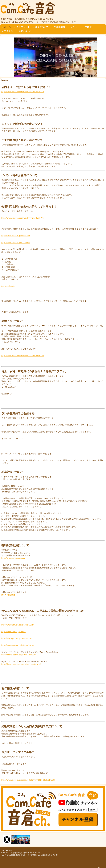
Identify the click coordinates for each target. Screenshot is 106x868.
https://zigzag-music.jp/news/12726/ (17, 638)
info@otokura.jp (8, 286)
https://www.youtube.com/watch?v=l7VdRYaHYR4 (23, 92)
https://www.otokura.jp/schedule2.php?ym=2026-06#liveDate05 (28, 780)
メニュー (75, 27)
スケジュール (23, 27)
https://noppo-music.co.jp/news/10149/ (18, 645)
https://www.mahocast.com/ (13, 558)
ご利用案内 (59, 27)
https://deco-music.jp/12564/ (13, 632)
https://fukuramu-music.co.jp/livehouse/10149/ (21, 664)
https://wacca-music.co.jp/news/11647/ (18, 625)
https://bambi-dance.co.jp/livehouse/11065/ (20, 655)
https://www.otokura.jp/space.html (16, 236)
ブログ (88, 27)
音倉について (42, 27)
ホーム (7, 27)
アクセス (9, 31)
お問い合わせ (25, 31)
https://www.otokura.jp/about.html (16, 243)
